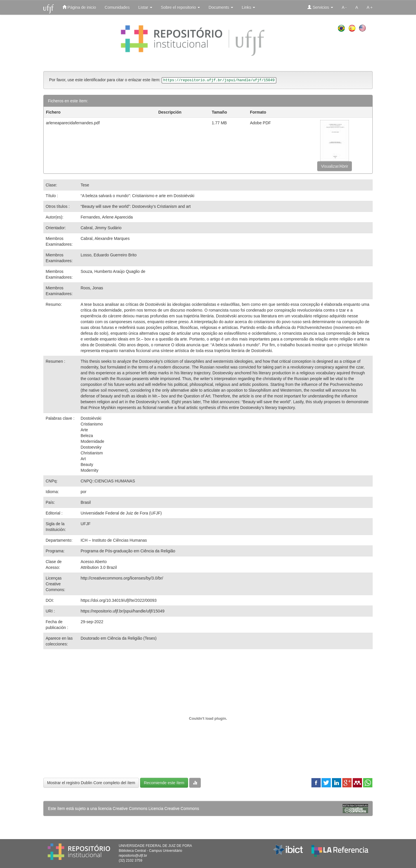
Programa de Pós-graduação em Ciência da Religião (128, 551)
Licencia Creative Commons (174, 808)
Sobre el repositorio (180, 7)
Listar (145, 7)
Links (249, 7)
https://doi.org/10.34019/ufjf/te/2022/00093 (119, 600)
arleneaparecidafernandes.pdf (73, 123)
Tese (85, 185)
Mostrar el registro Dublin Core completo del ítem (91, 783)
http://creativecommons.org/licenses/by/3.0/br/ (122, 578)
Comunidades (117, 7)
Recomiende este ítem (164, 783)
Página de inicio (79, 7)
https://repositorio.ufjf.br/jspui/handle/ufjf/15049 (122, 611)
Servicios (320, 7)
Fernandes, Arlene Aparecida (107, 217)
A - (344, 7)
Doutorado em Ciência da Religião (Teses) (119, 638)
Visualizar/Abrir (335, 166)
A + (370, 7)
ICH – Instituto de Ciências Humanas (114, 540)
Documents (221, 7)
